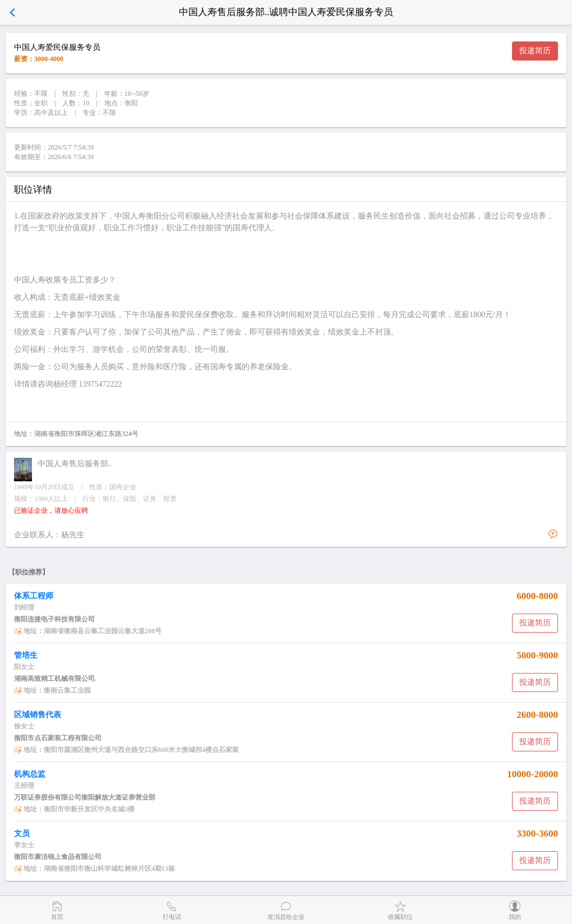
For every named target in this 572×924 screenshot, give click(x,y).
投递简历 (535, 51)
